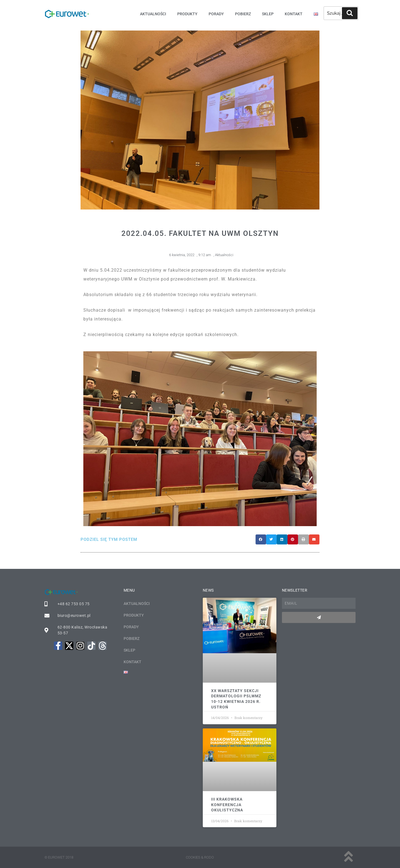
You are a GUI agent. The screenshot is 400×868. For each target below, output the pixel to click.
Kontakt (294, 14)
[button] (261, 539)
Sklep (268, 14)
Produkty (187, 14)
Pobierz (243, 14)
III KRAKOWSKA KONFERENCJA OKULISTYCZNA (227, 805)
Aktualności (153, 14)
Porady (216, 14)
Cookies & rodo (200, 857)
